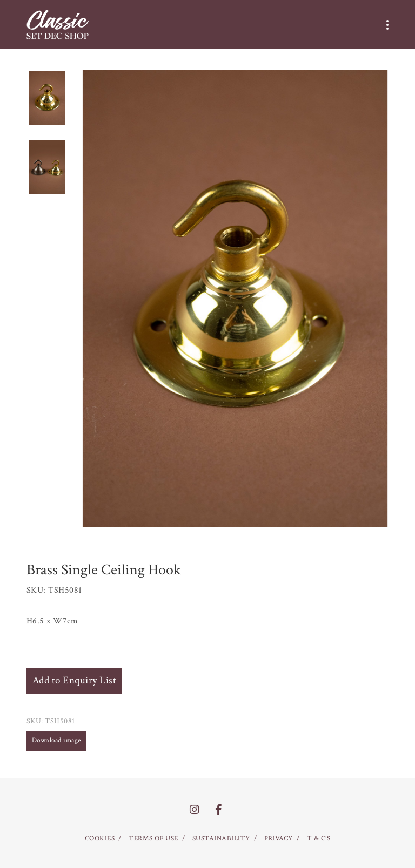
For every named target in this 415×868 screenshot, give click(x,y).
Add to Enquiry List (74, 680)
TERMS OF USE (153, 839)
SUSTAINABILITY (221, 839)
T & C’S (319, 839)
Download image (56, 740)
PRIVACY (279, 839)
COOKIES (100, 839)
